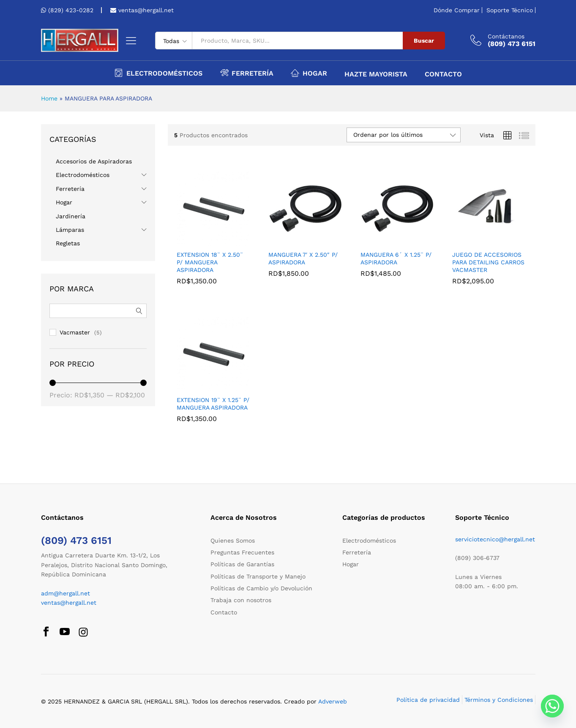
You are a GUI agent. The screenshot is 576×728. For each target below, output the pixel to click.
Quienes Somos (233, 541)
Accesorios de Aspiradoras (94, 161)
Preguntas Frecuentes (242, 552)
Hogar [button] (309, 73)
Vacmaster (75, 332)
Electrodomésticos (83, 175)
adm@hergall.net (66, 593)
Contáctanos (506, 36)
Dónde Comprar (457, 10)
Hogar (64, 202)
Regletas (68, 243)
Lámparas (70, 230)
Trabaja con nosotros (241, 600)
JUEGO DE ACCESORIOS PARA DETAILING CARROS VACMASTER (488, 262)
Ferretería (70, 189)
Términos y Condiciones (499, 700)
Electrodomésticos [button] (158, 73)
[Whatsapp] (552, 706)
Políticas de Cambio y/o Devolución (261, 588)
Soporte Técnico (510, 10)
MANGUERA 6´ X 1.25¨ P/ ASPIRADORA (396, 258)
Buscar (424, 41)
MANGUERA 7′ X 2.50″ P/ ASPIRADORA (303, 258)
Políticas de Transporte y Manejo (258, 576)
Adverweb (333, 701)
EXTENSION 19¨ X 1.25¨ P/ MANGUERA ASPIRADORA (213, 404)
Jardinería (71, 216)
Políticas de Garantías (242, 564)
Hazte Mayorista (376, 74)
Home (49, 98)
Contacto (443, 74)
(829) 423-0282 (71, 10)
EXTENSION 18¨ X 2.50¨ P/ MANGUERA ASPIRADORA (210, 262)
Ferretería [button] (247, 73)
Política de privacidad (428, 700)
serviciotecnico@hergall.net (495, 539)
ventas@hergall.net (145, 10)
